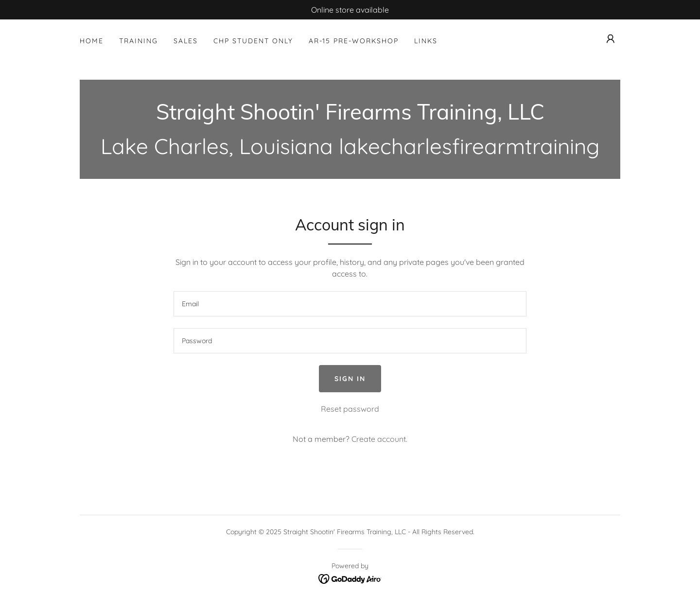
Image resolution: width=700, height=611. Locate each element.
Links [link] (426, 41)
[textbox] (350, 304)
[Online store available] (350, 10)
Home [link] (92, 41)
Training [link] (139, 41)
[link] (350, 117)
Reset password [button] (350, 409)
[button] (611, 39)
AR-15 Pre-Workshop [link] (354, 41)
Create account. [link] (379, 439)
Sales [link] (186, 41)
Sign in (350, 379)
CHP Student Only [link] (253, 41)
